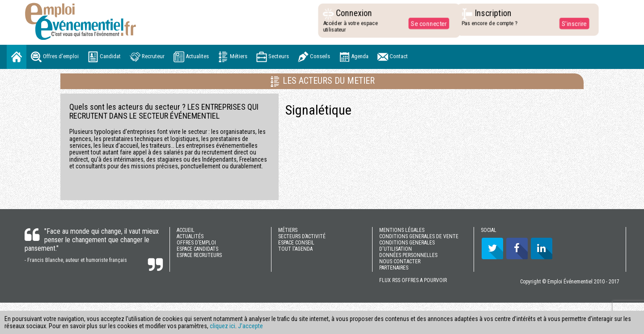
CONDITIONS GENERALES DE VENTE (419, 236)
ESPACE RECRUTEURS (199, 255)
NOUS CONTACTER (400, 261)
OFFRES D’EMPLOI (196, 243)
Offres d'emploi (55, 57)
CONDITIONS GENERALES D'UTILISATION (407, 246)
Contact (393, 57)
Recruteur (147, 57)
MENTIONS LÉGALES (402, 230)
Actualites (191, 57)
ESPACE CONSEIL (296, 243)
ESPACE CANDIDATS (197, 249)
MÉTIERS (288, 230)
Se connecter (427, 23)
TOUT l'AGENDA (295, 249)
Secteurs (273, 57)
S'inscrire (572, 23)
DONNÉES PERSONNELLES (408, 255)
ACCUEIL (186, 230)
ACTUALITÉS (190, 236)
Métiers (233, 57)
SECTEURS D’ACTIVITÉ (302, 236)
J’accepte (250, 326)
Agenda (354, 57)
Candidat (104, 57)
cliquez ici (222, 326)
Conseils (314, 57)
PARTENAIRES (394, 268)
